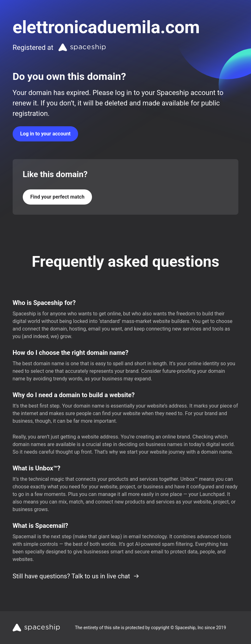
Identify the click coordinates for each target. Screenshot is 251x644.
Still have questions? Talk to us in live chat (76, 576)
